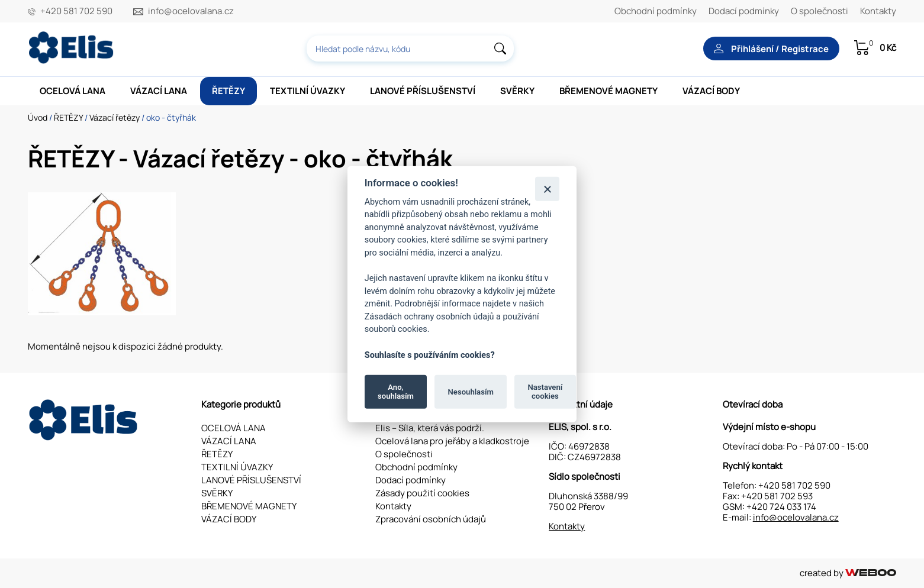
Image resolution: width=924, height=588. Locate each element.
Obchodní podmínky (656, 11)
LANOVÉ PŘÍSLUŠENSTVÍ (423, 91)
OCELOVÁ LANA (73, 91)
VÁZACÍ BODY (711, 91)
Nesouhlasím (471, 391)
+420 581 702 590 (76, 11)
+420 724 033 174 (781, 507)
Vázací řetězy (115, 117)
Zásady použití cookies (422, 493)
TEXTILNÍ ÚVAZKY (308, 91)
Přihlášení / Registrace (771, 49)
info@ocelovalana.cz (191, 11)
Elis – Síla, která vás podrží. (430, 428)
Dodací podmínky (744, 11)
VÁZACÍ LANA (159, 91)
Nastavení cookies (545, 391)
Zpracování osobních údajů (431, 519)
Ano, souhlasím (396, 391)
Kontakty (878, 11)
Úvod (38, 117)
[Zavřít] (547, 188)
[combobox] (410, 49)
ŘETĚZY (228, 91)
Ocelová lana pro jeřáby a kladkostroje (452, 441)
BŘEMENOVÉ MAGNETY (609, 91)
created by (848, 573)
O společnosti (820, 11)
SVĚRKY (517, 91)
